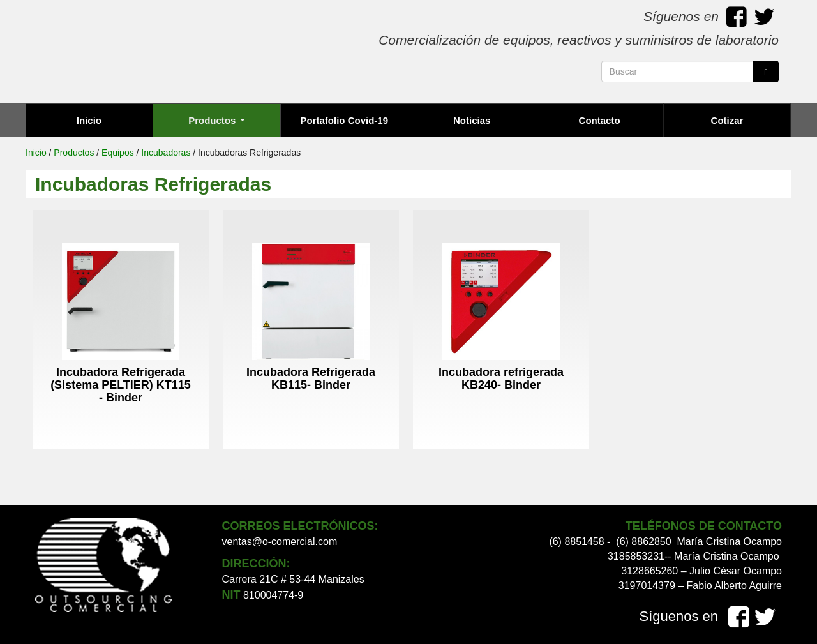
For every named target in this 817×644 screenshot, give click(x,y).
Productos (216, 120)
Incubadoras (166, 153)
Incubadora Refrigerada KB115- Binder (311, 378)
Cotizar (727, 120)
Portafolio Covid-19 (345, 120)
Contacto (600, 120)
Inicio (89, 120)
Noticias (472, 120)
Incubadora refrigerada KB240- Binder (501, 378)
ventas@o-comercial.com (280, 542)
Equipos (118, 153)
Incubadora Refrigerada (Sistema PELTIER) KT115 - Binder (121, 385)
